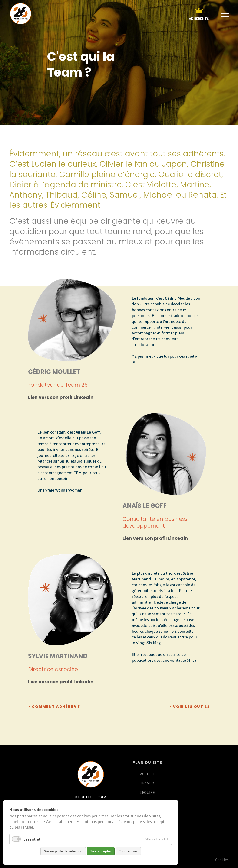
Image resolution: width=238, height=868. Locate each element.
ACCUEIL (147, 774)
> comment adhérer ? (54, 707)
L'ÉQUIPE (147, 792)
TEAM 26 (147, 783)
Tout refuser (128, 851)
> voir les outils (190, 707)
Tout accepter (101, 851)
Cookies (222, 860)
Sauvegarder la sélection (63, 851)
